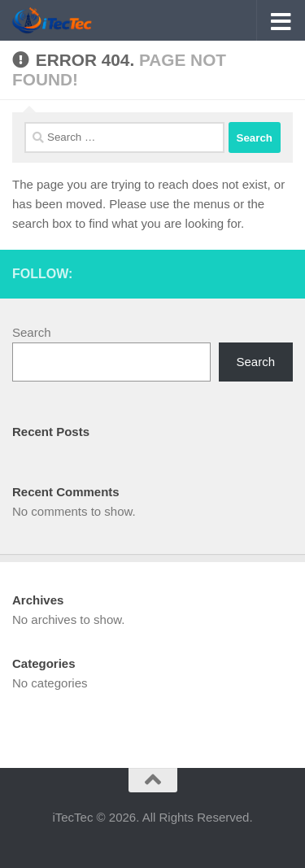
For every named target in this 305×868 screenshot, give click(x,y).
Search (32, 332)
